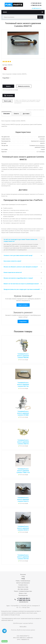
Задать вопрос (23, 305)
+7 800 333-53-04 (36, 5)
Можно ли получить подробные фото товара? (18, 278)
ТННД (23, 579)
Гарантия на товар (23, 587)
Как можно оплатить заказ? (12, 261)
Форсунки (23, 574)
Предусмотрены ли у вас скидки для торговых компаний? (22, 289)
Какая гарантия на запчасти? (13, 272)
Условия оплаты (23, 585)
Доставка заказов (23, 589)
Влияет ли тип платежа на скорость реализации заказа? (21, 284)
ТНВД (23, 577)
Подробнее (23, 321)
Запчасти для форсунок (23, 583)
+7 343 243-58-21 (36, 3)
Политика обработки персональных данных (23, 630)
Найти (40, 17)
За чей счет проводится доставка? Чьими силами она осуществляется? (20, 240)
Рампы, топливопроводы (23, 581)
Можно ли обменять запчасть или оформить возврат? (21, 267)
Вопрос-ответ (23, 593)
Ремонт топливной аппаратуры (23, 591)
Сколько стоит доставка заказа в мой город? (18, 255)
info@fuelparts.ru (37, 8)
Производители (23, 595)
